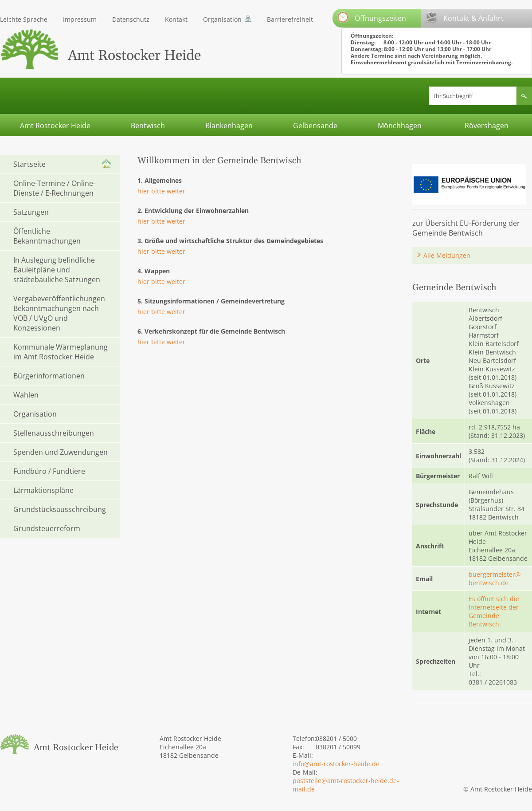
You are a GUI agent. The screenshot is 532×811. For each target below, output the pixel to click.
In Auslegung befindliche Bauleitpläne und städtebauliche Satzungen (57, 270)
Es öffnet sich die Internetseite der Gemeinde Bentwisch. (494, 611)
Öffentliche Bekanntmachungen (47, 236)
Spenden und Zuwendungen (61, 452)
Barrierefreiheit (290, 19)
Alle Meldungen (447, 255)
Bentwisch (148, 126)
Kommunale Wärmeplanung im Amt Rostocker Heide (61, 352)
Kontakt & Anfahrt (465, 18)
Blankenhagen (229, 126)
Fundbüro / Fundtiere (49, 471)
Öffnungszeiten (372, 17)
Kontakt (176, 19)
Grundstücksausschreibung (60, 509)
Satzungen (31, 212)
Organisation (222, 19)
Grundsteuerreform (47, 528)
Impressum (80, 19)
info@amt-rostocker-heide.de (336, 764)
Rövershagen (487, 126)
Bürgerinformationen (49, 376)
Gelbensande (315, 126)
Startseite (29, 164)
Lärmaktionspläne (43, 490)
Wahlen (26, 395)
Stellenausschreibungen (54, 433)
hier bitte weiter (161, 191)
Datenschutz (131, 19)
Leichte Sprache (24, 19)
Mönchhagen (400, 126)
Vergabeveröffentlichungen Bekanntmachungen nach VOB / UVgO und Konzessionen (59, 313)
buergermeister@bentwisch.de (495, 579)
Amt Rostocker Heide (55, 126)
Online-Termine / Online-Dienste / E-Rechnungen (54, 188)
